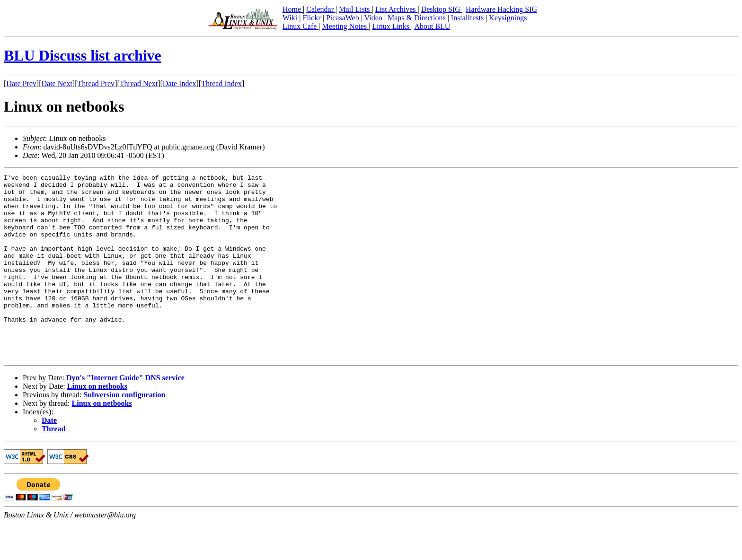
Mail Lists (355, 9)
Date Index (180, 83)
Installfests (468, 18)
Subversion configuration (124, 432)
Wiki (291, 18)
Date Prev (21, 83)
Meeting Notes (346, 26)
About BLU (432, 26)
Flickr (312, 18)
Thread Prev (96, 83)
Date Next (57, 83)
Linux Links (392, 26)
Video (374, 18)
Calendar (321, 9)
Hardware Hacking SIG (501, 9)
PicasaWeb (344, 18)
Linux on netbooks (97, 423)
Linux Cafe (300, 26)
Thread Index (221, 83)
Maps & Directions (418, 18)
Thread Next (139, 83)
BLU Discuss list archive (83, 55)
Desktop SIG (442, 9)
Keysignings (508, 18)
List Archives (397, 9)
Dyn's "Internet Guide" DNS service (125, 415)
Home (293, 9)
